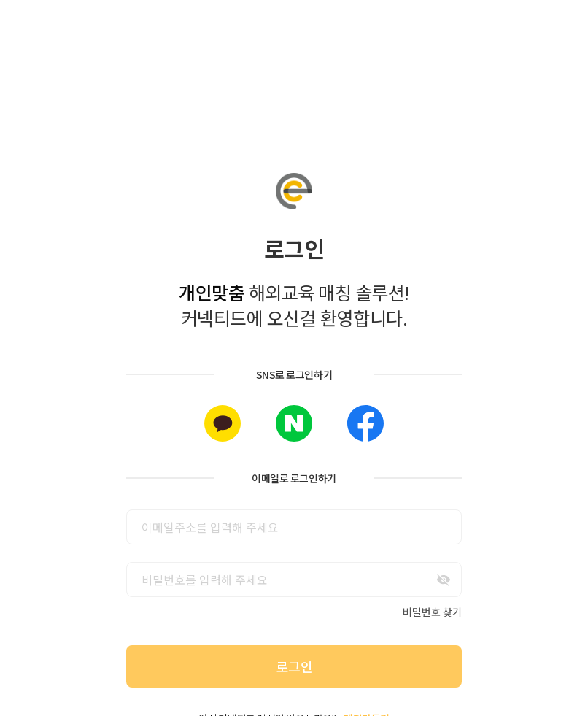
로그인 (294, 666)
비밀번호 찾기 (432, 612)
